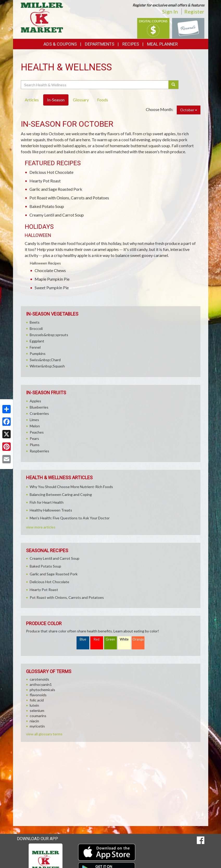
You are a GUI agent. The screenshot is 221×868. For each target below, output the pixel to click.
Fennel (35, 347)
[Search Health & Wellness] (95, 85)
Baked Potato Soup (47, 206)
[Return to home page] (42, 17)
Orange (138, 639)
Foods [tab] (103, 100)
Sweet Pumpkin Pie (52, 288)
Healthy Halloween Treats (51, 510)
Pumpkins (38, 353)
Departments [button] (100, 44)
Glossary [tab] (81, 100)
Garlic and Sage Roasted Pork (56, 189)
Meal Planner (162, 44)
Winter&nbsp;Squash (47, 366)
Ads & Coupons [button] (60, 44)
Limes (34, 420)
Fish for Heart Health (47, 502)
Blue (83, 639)
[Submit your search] (173, 85)
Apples (35, 401)
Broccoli (36, 328)
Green (110, 639)
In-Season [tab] (56, 100)
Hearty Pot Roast (45, 181)
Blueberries (39, 407)
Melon (35, 426)
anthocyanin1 (41, 684)
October (189, 110)
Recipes (131, 44)
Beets (35, 322)
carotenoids (39, 679)
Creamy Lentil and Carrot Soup (57, 215)
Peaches (37, 432)
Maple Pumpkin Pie (52, 279)
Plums (35, 445)
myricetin (37, 726)
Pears (34, 438)
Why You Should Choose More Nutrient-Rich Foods (71, 487)
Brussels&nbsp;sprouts (49, 335)
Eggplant (37, 341)
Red (97, 639)
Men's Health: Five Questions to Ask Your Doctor (70, 518)
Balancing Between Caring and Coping (61, 494)
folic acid (37, 700)
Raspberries (39, 451)
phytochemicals (42, 690)
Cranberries (39, 413)
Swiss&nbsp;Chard (45, 360)
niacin (34, 721)
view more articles (41, 527)
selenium (37, 710)
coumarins (38, 716)
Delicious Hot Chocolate (51, 172)
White (124, 639)
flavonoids (38, 695)
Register (194, 11)
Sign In (170, 11)
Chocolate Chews (50, 270)
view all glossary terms (44, 734)
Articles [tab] (32, 100)
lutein (34, 705)
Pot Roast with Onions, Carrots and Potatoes (69, 198)
